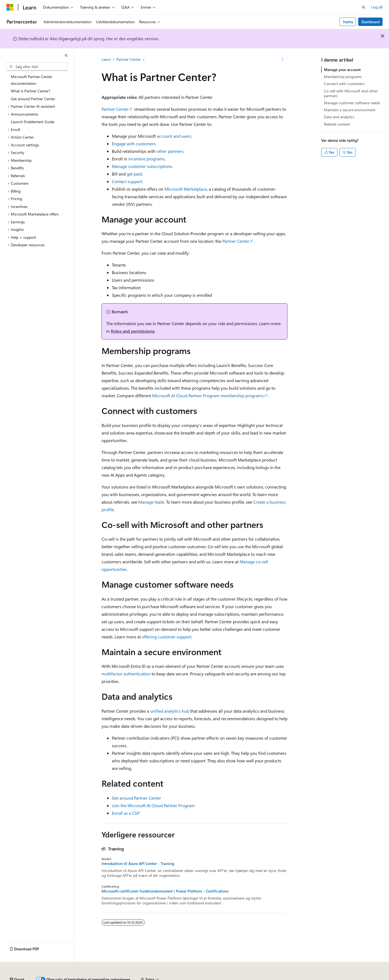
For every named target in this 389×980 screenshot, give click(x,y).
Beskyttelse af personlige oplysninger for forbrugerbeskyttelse (242, 977)
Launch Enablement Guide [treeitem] (33, 122)
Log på (377, 7)
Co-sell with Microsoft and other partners (351, 93)
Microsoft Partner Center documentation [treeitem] (31, 80)
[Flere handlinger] (283, 60)
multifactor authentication (126, 674)
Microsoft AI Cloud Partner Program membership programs (208, 395)
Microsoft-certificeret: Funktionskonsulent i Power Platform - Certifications (165, 891)
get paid (134, 174)
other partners (170, 151)
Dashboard (370, 22)
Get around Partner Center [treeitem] (33, 99)
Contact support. (127, 181)
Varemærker (354, 977)
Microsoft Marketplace (186, 189)
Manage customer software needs (352, 103)
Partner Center (129, 59)
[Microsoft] (10, 7)
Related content (337, 124)
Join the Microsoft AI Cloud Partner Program (153, 805)
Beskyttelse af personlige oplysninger (150, 977)
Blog (89, 977)
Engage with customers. (134, 144)
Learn (106, 59)
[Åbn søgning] (364, 7)
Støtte (348, 22)
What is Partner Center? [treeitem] (31, 91)
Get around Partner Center (136, 798)
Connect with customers (344, 84)
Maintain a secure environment (350, 110)
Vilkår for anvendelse (320, 977)
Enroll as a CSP (126, 813)
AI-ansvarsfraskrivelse (24, 977)
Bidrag (108, 977)
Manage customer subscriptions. (142, 166)
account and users (174, 136)
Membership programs (343, 77)
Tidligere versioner (64, 977)
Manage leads (151, 502)
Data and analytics (339, 117)
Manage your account (342, 70)
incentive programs (147, 159)
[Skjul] (66, 55)
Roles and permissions (133, 331)
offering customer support (167, 637)
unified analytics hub (170, 711)
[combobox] (37, 67)
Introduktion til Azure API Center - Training (138, 864)
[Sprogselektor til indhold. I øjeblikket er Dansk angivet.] (17, 965)
